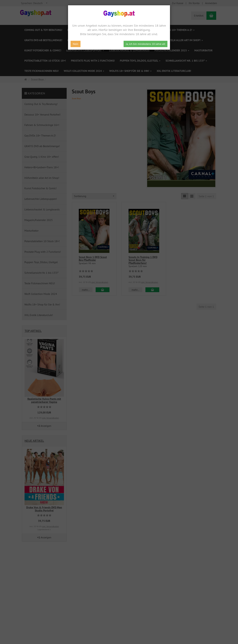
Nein (76, 44)
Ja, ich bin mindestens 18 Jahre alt (146, 44)
